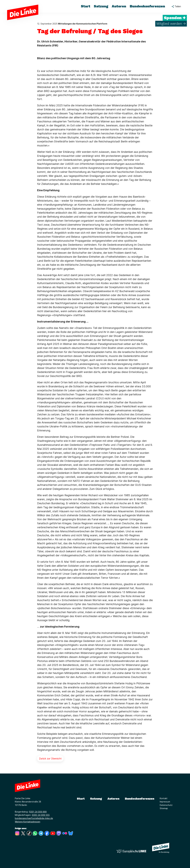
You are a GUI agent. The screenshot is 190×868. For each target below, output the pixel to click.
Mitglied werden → (171, 24)
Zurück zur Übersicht (50, 759)
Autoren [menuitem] (119, 6)
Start (81, 799)
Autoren (113, 799)
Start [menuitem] (86, 6)
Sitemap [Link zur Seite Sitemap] (164, 808)
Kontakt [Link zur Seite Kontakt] (164, 798)
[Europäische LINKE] (131, 851)
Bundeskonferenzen (140, 799)
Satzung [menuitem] (101, 6)
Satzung (96, 799)
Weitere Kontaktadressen (28, 822)
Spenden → (175, 18)
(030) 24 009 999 (38, 812)
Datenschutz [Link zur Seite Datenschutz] (166, 805)
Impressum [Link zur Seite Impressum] (165, 802)
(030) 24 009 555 (41, 815)
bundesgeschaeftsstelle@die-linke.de (34, 818)
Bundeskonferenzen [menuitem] (147, 6)
